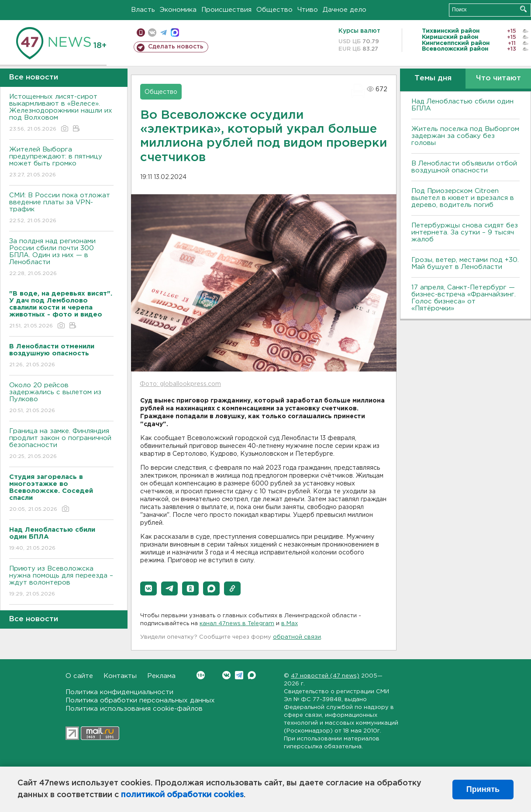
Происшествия (226, 10)
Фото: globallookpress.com (180, 384)
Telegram (239, 675)
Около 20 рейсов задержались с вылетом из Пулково (61, 398)
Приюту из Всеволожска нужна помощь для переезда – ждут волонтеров (61, 582)
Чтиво (308, 10)
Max (252, 675)
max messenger (175, 33)
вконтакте (152, 33)
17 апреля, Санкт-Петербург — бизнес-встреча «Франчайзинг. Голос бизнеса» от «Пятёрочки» (464, 298)
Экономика (178, 10)
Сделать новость (176, 47)
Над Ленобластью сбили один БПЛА (462, 105)
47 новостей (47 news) (325, 676)
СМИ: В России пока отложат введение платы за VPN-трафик (61, 208)
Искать (523, 9)
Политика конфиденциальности (119, 692)
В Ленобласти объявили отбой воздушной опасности (464, 167)
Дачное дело (345, 10)
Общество (274, 10)
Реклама (161, 676)
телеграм (164, 33)
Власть (143, 10)
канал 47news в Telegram (237, 624)
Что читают (498, 78)
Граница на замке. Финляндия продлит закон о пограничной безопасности (61, 444)
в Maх (290, 624)
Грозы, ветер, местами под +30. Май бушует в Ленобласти (465, 263)
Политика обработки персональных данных (140, 700)
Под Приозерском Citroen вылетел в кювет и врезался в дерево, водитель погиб (463, 198)
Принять (483, 789)
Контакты (120, 676)
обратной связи (297, 637)
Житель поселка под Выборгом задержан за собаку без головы (465, 136)
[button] (148, 588)
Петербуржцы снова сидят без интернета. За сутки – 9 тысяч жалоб (465, 232)
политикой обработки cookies (182, 795)
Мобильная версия (141, 33)
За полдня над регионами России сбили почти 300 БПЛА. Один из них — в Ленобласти (61, 258)
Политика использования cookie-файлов (134, 709)
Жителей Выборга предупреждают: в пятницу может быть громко (61, 163)
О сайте (79, 676)
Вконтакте (201, 675)
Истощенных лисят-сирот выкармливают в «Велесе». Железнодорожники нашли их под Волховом (61, 113)
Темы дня (433, 78)
